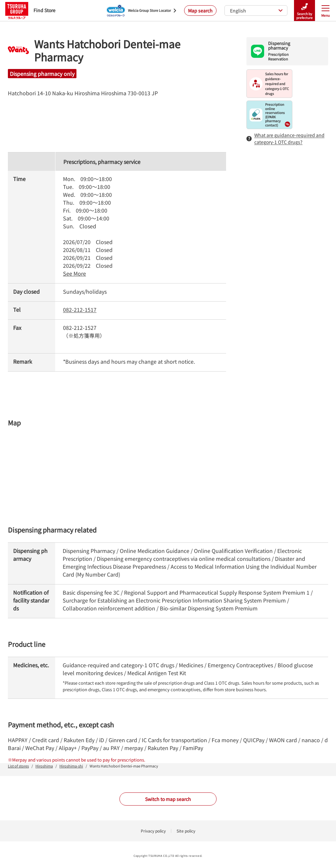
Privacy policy (153, 831)
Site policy (186, 831)
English (256, 11)
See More (74, 273)
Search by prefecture (304, 11)
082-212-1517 (80, 309)
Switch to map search (168, 799)
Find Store (30, 10)
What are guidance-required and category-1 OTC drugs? (285, 138)
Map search (200, 11)
